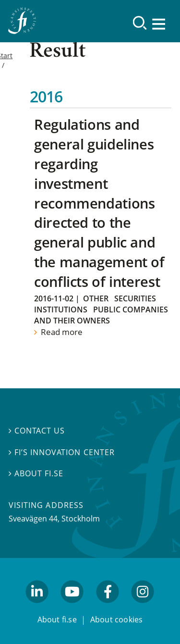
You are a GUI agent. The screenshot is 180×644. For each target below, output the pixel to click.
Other (96, 298)
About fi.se (36, 473)
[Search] (140, 23)
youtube (72, 607)
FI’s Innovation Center (62, 452)
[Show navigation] (159, 24)
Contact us (37, 431)
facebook (108, 607)
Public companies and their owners (101, 315)
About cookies (117, 619)
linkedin (37, 607)
